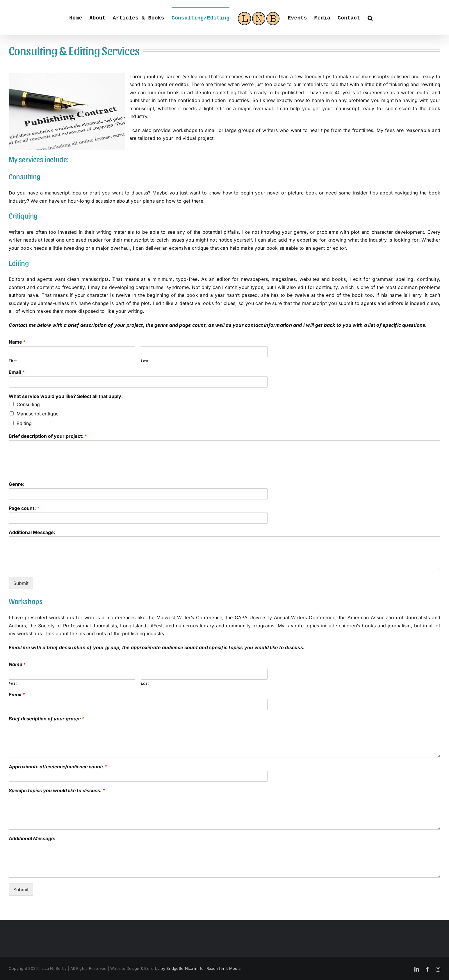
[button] (370, 18)
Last (145, 361)
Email (17, 372)
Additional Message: (32, 532)
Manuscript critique (38, 414)
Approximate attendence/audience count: (58, 767)
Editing (24, 423)
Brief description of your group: (47, 719)
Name (17, 342)
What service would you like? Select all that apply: (66, 396)
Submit (21, 583)
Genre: (17, 484)
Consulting (28, 404)
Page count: (24, 508)
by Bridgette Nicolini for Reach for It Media (201, 968)
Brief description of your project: (48, 436)
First (13, 361)
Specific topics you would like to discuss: (57, 790)
